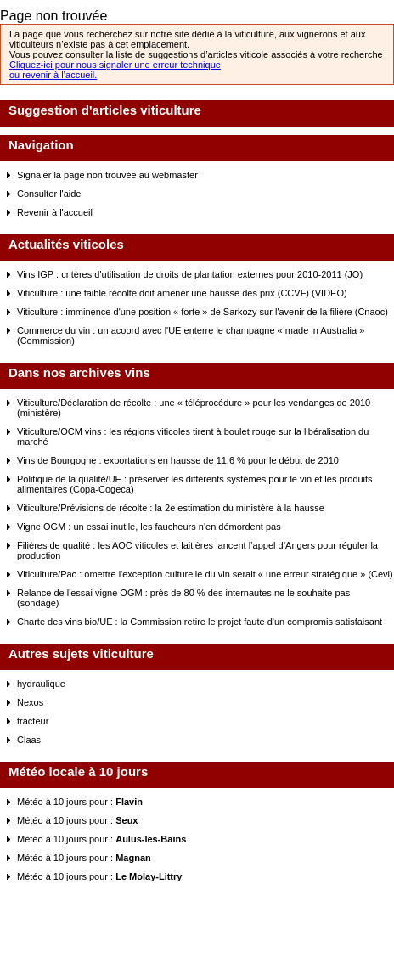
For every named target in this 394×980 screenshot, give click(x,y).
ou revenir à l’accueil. (53, 75)
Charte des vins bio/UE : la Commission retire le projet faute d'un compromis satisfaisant (200, 622)
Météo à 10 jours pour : (80, 802)
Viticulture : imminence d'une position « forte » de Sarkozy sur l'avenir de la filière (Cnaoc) (203, 312)
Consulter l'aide (49, 194)
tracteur (33, 721)
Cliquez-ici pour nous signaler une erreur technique (115, 65)
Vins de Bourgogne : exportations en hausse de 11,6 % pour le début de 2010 (178, 460)
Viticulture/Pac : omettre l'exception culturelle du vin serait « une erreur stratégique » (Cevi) (205, 574)
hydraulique (41, 684)
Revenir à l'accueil (55, 212)
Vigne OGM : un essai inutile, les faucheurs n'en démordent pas (149, 527)
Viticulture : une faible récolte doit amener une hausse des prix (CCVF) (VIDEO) (182, 293)
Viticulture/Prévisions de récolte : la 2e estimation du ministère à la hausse (171, 508)
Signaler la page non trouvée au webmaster (107, 175)
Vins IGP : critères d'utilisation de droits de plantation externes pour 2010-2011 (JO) (190, 274)
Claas (29, 740)
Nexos (30, 702)
